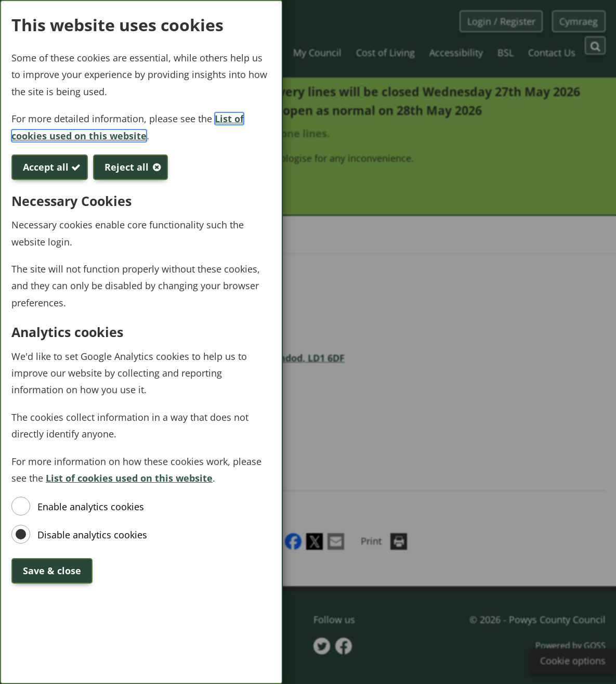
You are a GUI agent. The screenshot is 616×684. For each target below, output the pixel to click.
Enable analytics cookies (91, 507)
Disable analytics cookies (92, 535)
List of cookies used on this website (129, 478)
